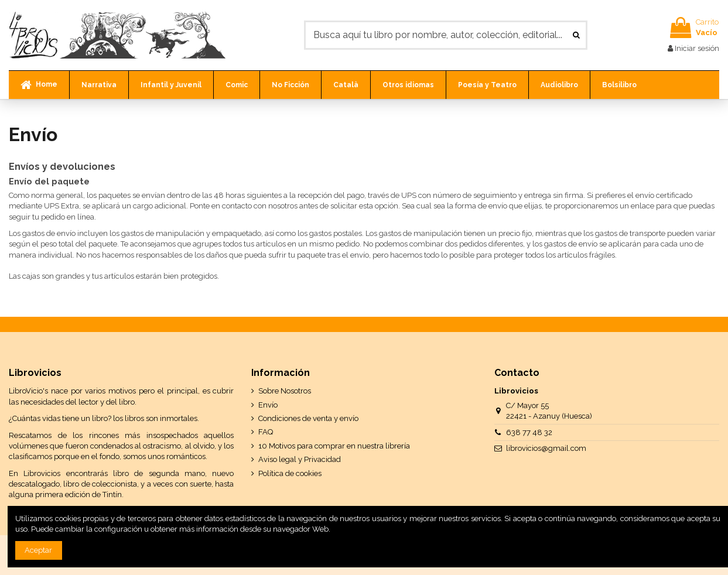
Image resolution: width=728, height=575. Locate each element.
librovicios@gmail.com (546, 448)
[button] (99, 85)
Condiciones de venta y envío (308, 418)
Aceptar (38, 550)
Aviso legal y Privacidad (300, 459)
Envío (268, 405)
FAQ (266, 432)
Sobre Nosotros (285, 391)
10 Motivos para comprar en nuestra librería (334, 446)
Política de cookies (290, 473)
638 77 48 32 (529, 432)
